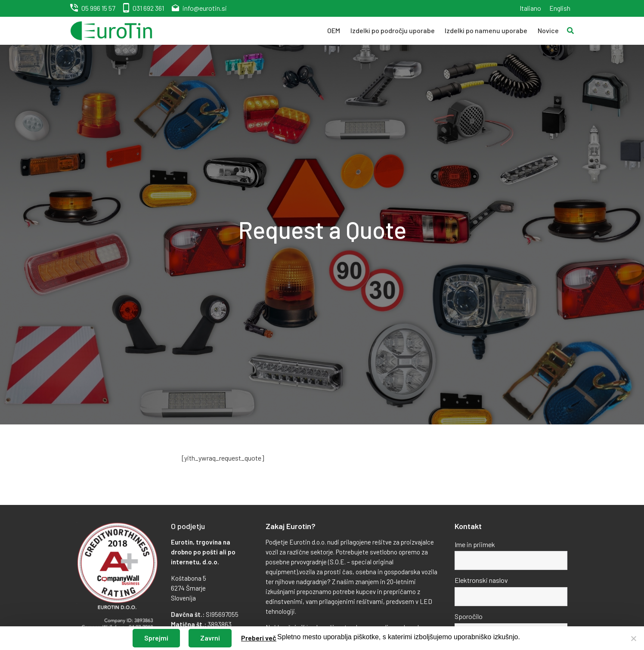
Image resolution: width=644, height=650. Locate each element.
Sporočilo (469, 616)
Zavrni (210, 638)
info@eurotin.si (205, 8)
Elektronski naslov (481, 580)
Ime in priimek (475, 544)
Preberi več (259, 638)
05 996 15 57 (98, 8)
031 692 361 (148, 8)
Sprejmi (156, 638)
